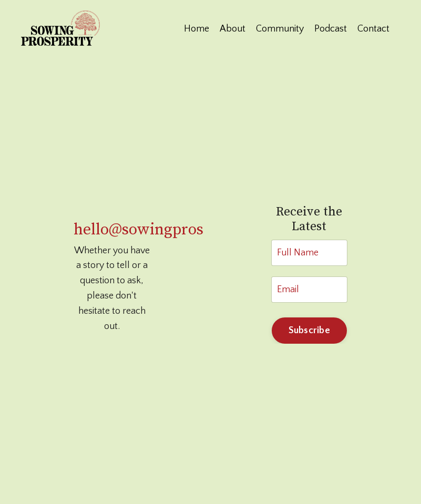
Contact (373, 29)
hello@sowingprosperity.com (176, 230)
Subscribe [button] (309, 331)
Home (197, 29)
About (233, 29)
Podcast (331, 29)
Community (280, 29)
